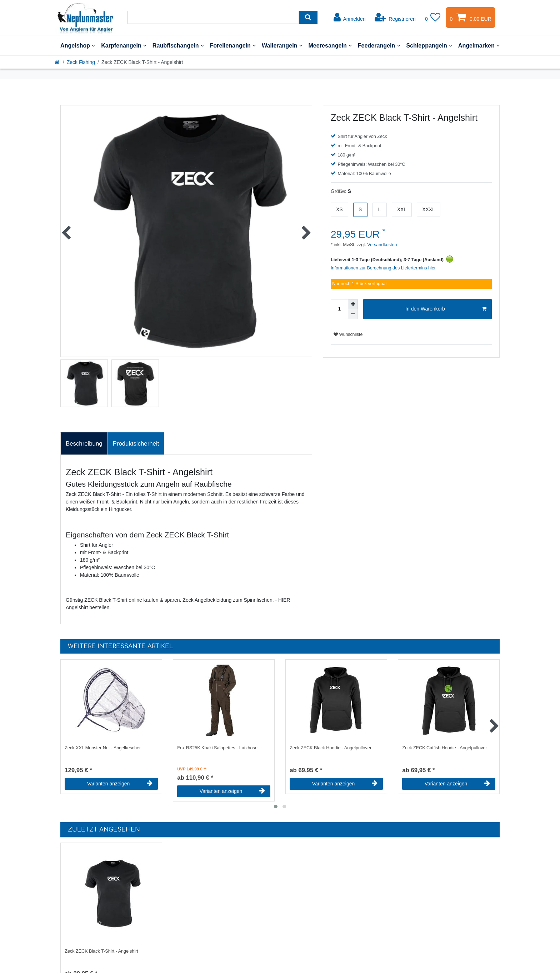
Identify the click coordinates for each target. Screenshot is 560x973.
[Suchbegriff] (213, 17)
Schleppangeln (429, 45)
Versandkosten (382, 245)
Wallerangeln (282, 45)
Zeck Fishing (81, 62)
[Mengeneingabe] (339, 309)
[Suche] (308, 17)
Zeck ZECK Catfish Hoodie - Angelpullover (444, 748)
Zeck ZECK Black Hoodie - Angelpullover (331, 748)
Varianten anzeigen (120, 784)
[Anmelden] (350, 18)
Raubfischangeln (178, 45)
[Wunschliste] (433, 18)
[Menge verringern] (353, 314)
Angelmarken (479, 45)
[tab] (84, 443)
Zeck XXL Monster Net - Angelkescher (103, 748)
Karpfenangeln (124, 45)
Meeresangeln (330, 45)
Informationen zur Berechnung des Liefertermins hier (383, 268)
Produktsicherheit (136, 444)
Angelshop (78, 45)
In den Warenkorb (446, 309)
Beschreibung (84, 444)
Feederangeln (379, 45)
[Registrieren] (395, 18)
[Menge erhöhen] (353, 304)
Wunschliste (348, 334)
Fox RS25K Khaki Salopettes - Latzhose (217, 748)
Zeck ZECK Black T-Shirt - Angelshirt (101, 951)
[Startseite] (57, 62)
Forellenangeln (233, 45)
